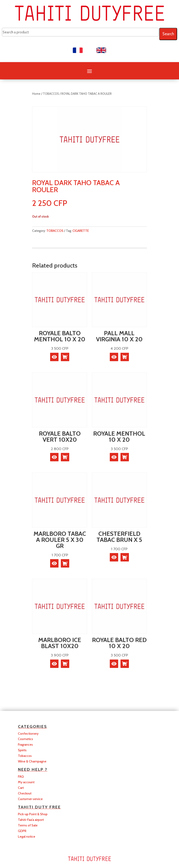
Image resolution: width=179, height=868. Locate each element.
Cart (21, 788)
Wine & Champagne (32, 761)
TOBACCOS (51, 94)
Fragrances (25, 745)
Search (168, 34)
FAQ (21, 776)
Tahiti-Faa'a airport (31, 820)
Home (36, 94)
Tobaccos (25, 756)
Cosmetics (26, 739)
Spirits (22, 750)
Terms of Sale (28, 825)
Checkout (25, 793)
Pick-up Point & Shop (33, 814)
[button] (65, 357)
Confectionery (28, 734)
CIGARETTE (81, 231)
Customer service (30, 799)
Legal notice (27, 836)
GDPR (22, 831)
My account (26, 782)
